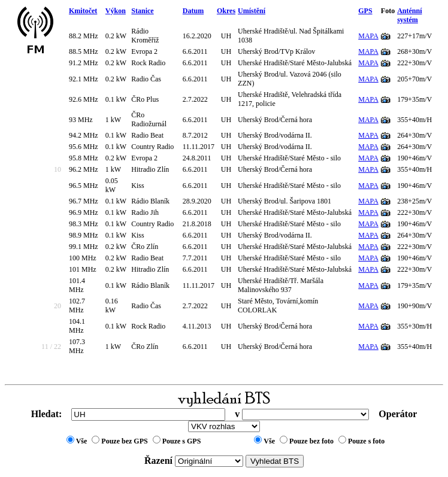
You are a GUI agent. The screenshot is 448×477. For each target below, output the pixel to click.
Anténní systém (409, 15)
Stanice (142, 11)
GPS (365, 11)
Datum (193, 11)
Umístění (252, 11)
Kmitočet (83, 11)
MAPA (368, 36)
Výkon (116, 11)
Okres (226, 11)
